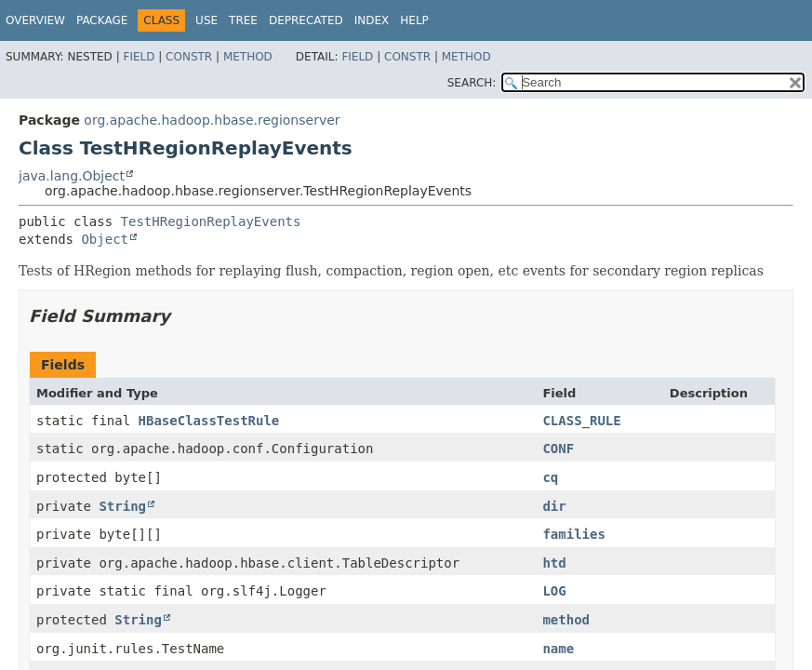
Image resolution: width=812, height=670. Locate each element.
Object (105, 239)
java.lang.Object (72, 176)
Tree (243, 20)
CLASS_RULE (581, 421)
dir (554, 506)
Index (372, 20)
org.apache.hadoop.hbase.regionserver (212, 120)
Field (139, 57)
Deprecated (306, 20)
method (566, 620)
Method (248, 57)
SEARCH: (472, 83)
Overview (35, 20)
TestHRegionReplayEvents (211, 221)
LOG (554, 591)
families (573, 534)
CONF (558, 449)
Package (102, 20)
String (122, 506)
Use (206, 20)
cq (550, 477)
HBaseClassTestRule (209, 421)
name (558, 649)
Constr (189, 57)
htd (554, 563)
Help (414, 20)
